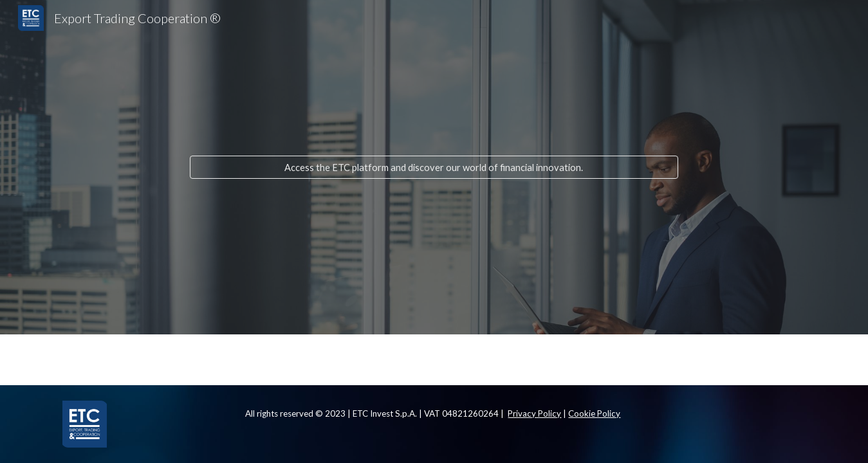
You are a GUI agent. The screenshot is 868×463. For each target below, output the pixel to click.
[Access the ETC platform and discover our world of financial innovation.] (434, 167)
